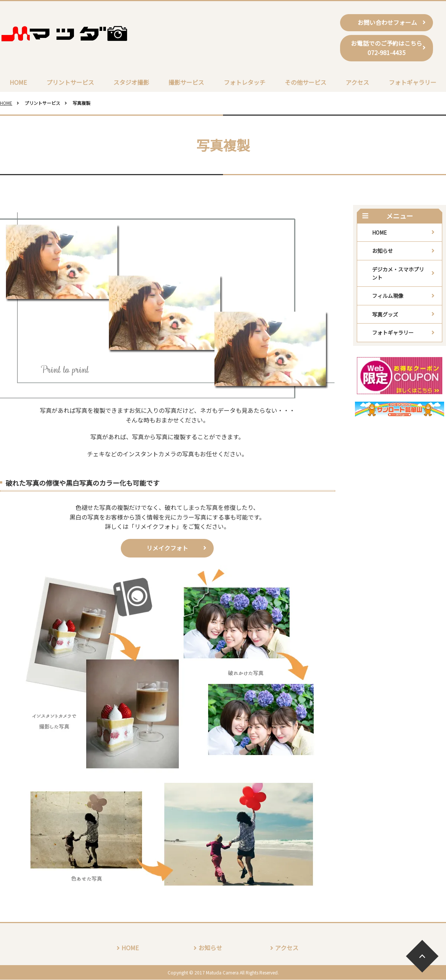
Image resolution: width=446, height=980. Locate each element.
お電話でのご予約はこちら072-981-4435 (387, 48)
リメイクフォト (167, 548)
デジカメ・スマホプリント (398, 274)
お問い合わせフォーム (387, 22)
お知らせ (382, 251)
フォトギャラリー (413, 82)
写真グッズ (385, 315)
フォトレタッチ (245, 82)
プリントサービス (70, 82)
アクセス (357, 82)
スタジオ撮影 (131, 82)
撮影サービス (186, 82)
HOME (18, 82)
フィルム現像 (388, 296)
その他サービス (306, 82)
